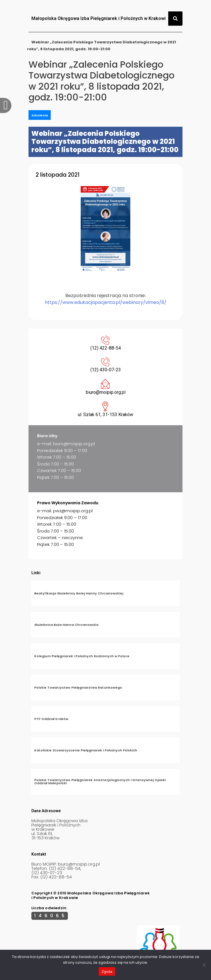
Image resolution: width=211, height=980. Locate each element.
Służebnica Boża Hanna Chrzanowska (66, 625)
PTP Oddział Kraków (51, 719)
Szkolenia (40, 115)
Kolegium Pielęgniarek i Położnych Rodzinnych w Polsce (82, 656)
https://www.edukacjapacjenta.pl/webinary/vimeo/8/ (106, 302)
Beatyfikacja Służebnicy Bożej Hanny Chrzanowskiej (79, 593)
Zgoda (107, 972)
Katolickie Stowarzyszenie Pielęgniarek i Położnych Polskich (86, 750)
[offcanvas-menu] (6, 105)
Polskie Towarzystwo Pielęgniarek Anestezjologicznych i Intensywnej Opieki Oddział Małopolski (100, 782)
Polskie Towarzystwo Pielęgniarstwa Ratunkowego (78, 687)
